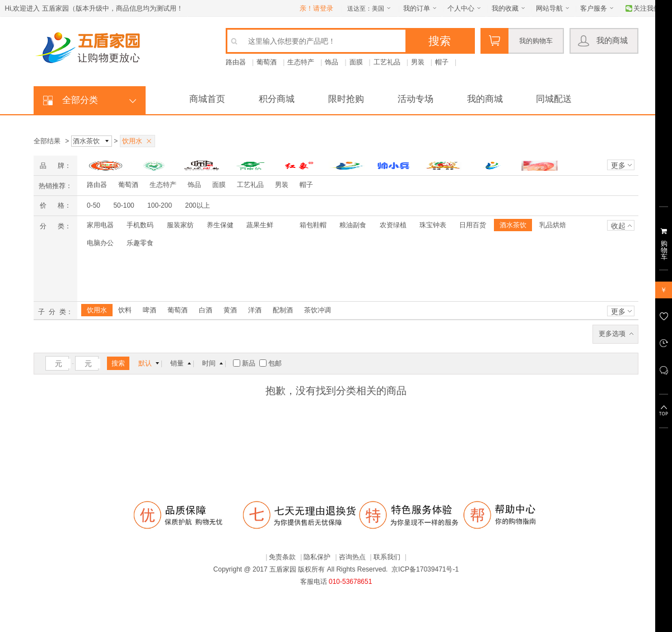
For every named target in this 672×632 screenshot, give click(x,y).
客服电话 (314, 582)
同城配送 (554, 99)
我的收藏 (505, 8)
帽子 (442, 62)
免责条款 (282, 557)
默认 (145, 363)
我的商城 (612, 40)
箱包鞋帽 (313, 225)
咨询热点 (352, 557)
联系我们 (387, 557)
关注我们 (647, 8)
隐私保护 (317, 557)
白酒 (206, 310)
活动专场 (416, 99)
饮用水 (97, 310)
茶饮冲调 (318, 310)
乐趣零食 (140, 243)
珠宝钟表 (433, 225)
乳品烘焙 (553, 225)
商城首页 (207, 99)
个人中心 (461, 8)
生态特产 (301, 62)
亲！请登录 (316, 8)
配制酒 (283, 310)
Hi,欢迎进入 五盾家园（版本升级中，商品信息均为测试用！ (94, 8)
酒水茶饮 (513, 225)
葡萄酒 (267, 62)
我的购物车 (536, 41)
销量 (177, 363)
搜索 (118, 363)
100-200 (160, 205)
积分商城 (277, 99)
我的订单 (417, 8)
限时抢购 (346, 99)
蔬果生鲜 (260, 225)
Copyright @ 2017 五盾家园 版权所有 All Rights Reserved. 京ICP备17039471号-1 (336, 569)
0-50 (94, 205)
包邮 (270, 363)
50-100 (123, 205)
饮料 (125, 310)
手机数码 (140, 225)
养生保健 (220, 225)
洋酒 (255, 310)
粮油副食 (353, 225)
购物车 (664, 250)
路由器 (236, 62)
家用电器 (100, 225)
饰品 (332, 62)
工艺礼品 (387, 62)
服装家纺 (180, 225)
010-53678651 (350, 582)
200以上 (197, 205)
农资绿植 (393, 225)
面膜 (356, 62)
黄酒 (230, 310)
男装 (418, 62)
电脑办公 (100, 243)
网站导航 (549, 8)
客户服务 (594, 8)
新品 (245, 363)
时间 (209, 363)
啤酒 (150, 310)
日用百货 (473, 225)
